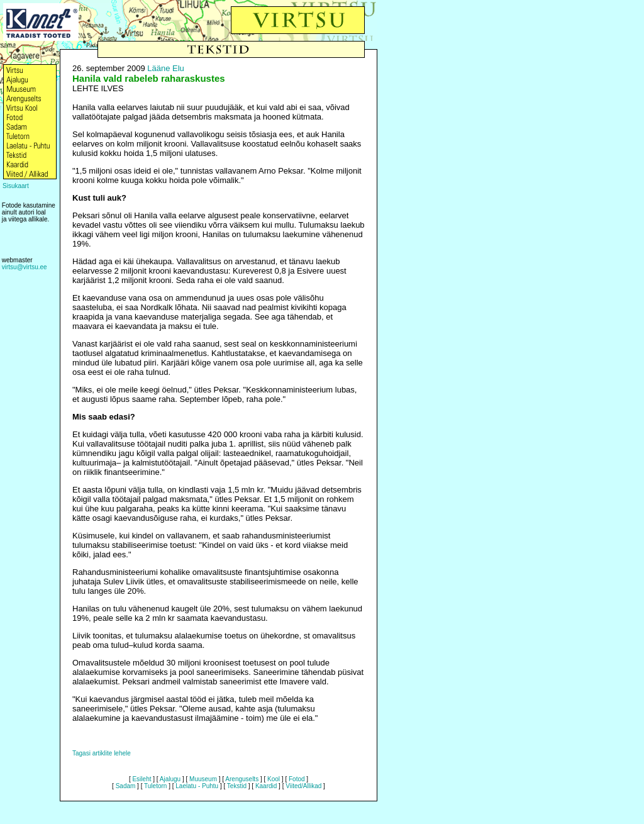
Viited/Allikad (303, 786)
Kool (274, 779)
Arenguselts (242, 779)
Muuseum (203, 779)
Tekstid (237, 786)
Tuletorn (155, 786)
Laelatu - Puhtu (197, 786)
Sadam (126, 786)
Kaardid (266, 786)
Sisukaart (16, 186)
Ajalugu (170, 779)
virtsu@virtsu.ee (25, 267)
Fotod (297, 779)
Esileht (142, 779)
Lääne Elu (166, 68)
